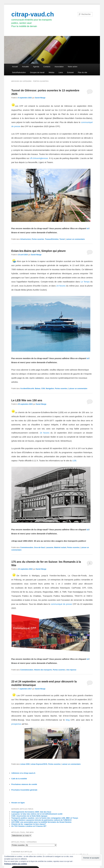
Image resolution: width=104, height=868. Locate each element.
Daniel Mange (40, 98)
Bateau (38, 389)
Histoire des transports (43, 670)
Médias (51, 72)
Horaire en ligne (18, 803)
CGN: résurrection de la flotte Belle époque (29, 816)
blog (68, 720)
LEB (74, 461)
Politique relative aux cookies (16, 864)
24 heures (61, 286)
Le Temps (85, 282)
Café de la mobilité (19, 779)
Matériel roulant (60, 547)
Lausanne (49, 547)
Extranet (70, 72)
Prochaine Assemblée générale (24, 790)
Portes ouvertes (38, 239)
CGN (43, 389)
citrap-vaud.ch (33, 14)
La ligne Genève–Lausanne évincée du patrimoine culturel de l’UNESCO (41, 820)
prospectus (16, 724)
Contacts (47, 67)
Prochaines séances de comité (24, 784)
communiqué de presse (61, 604)
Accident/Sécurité (27, 389)
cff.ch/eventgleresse (39, 158)
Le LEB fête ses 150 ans (27, 400)
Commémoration (27, 547)
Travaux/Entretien (52, 239)
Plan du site (82, 72)
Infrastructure (26, 239)
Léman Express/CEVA (39, 764)
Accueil (15, 67)
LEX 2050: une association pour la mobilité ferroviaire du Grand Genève (41, 822)
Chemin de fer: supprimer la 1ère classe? (29, 824)
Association (59, 67)
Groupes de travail (37, 72)
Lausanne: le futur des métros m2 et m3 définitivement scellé (37, 814)
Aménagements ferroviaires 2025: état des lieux (31, 812)
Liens (61, 72)
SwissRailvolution (19, 72)
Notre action (73, 67)
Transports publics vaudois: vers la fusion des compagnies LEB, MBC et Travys (45, 818)
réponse (71, 670)
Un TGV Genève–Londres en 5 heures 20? (29, 826)
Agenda (36, 67)
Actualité (25, 67)
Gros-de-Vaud (39, 547)
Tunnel (62, 239)
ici (88, 228)
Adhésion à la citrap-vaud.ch (23, 773)
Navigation (50, 389)
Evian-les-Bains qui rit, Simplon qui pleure (39, 251)
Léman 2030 (25, 764)
